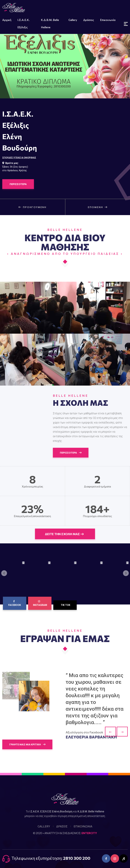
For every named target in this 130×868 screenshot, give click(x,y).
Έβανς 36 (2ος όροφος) (15, 167)
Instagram (40, 603)
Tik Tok (66, 605)
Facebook (15, 603)
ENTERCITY (89, 833)
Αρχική (7, 20)
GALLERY (44, 826)
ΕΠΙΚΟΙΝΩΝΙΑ (83, 826)
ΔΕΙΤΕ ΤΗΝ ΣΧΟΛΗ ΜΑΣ (64, 534)
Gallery (73, 20)
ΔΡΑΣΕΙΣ (62, 826)
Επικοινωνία (108, 20)
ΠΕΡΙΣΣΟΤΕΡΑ (18, 184)
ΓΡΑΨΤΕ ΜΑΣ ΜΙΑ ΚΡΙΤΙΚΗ (27, 744)
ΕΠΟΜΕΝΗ (98, 207)
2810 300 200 (77, 858)
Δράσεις (89, 20)
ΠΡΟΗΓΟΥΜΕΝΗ (32, 207)
